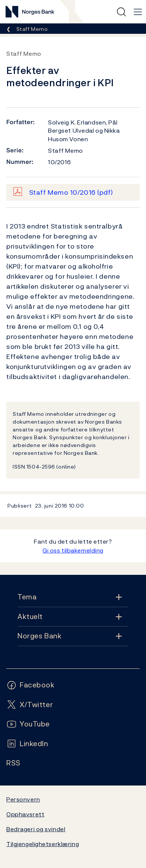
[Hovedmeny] (138, 12)
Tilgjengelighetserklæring (43, 844)
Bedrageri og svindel (36, 829)
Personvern (23, 799)
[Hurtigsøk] (121, 12)
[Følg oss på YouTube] (28, 724)
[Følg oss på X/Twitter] (30, 705)
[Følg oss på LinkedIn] (27, 744)
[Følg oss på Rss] (13, 763)
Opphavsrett (25, 814)
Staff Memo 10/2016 (71, 192)
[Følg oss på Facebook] (31, 685)
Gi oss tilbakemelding (73, 550)
